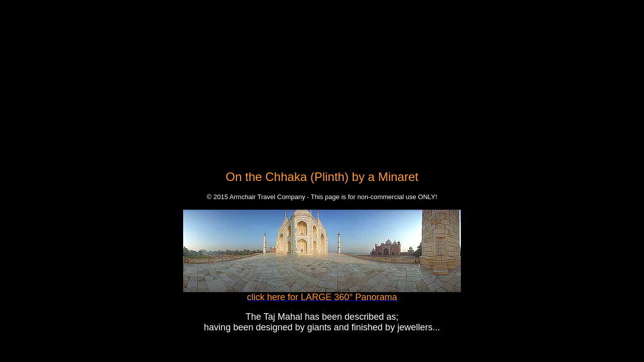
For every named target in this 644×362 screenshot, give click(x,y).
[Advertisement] (322, 74)
